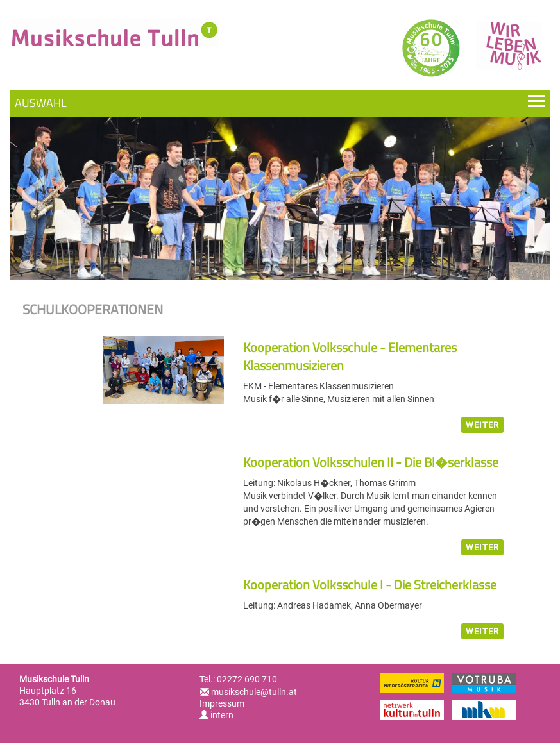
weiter (482, 425)
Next (525, 195)
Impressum (222, 703)
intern (216, 715)
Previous (35, 195)
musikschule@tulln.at (254, 692)
